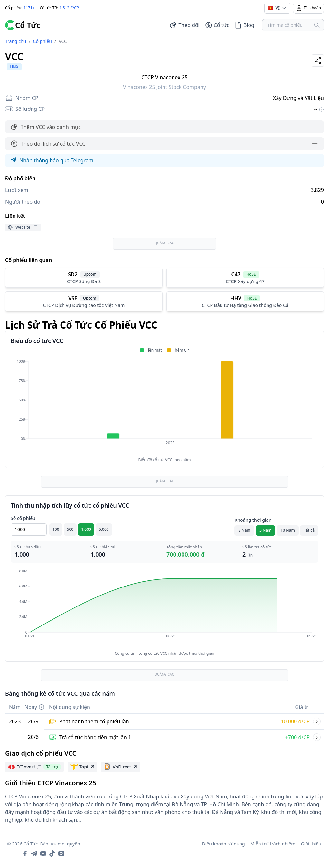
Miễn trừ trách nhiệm (273, 844)
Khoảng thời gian (253, 520)
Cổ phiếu (42, 41)
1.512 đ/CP (69, 8)
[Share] (318, 61)
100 (56, 529)
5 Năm (266, 530)
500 (70, 529)
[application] (164, 406)
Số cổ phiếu (23, 518)
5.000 (104, 529)
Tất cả (309, 530)
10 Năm (287, 530)
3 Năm (244, 530)
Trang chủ (16, 41)
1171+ (29, 8)
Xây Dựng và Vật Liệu (298, 98)
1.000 (86, 529)
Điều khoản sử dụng (224, 844)
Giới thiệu (311, 844)
